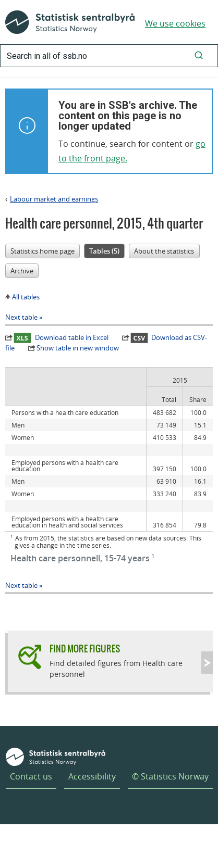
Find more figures (85, 649)
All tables (26, 297)
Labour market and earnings (54, 199)
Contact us (31, 776)
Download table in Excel (61, 337)
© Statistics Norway (170, 776)
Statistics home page (43, 251)
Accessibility (92, 776)
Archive (22, 271)
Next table (21, 317)
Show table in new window (78, 348)
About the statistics (164, 251)
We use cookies (175, 23)
